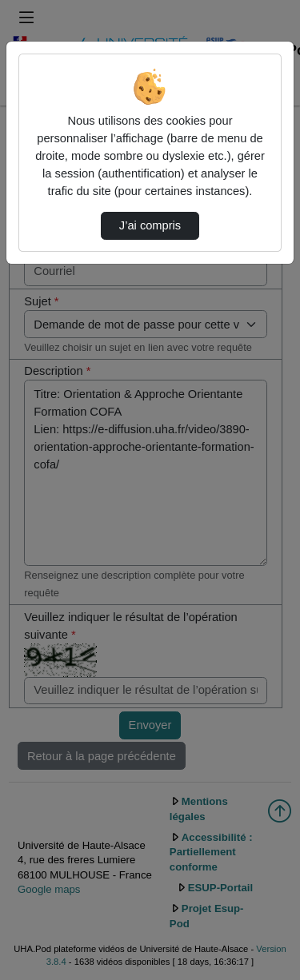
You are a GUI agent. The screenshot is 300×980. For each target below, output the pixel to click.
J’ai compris (150, 225)
